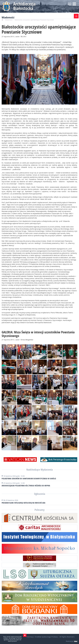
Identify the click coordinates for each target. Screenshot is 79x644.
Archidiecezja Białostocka (24, 6)
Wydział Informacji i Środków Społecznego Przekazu (39, 637)
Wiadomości (9, 20)
